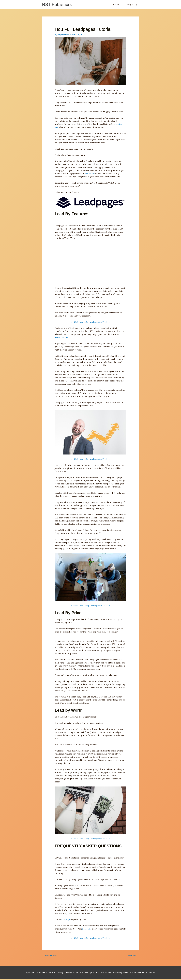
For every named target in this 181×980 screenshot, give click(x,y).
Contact (117, 5)
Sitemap (60, 973)
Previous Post (50, 956)
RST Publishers (58, 5)
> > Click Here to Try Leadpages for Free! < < (91, 322)
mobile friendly (62, 338)
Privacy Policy (131, 5)
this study (89, 174)
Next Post (133, 956)
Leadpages (66, 920)
